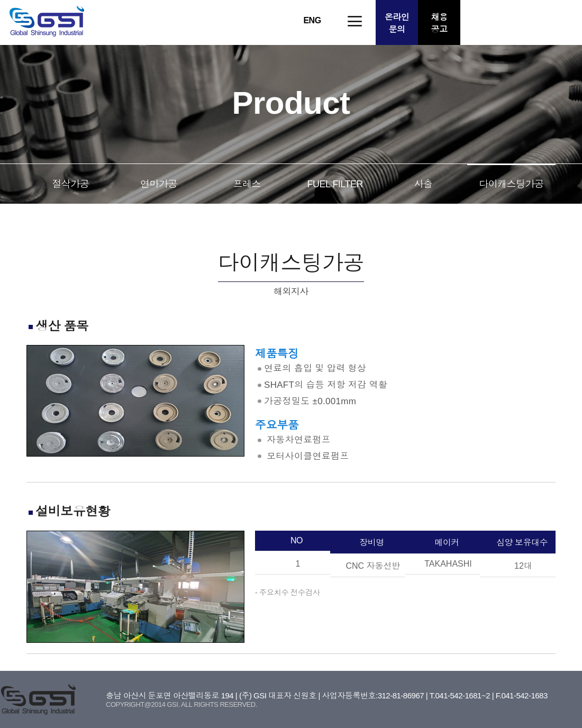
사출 (423, 184)
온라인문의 (397, 23)
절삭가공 (70, 184)
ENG (312, 20)
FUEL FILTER (335, 184)
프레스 (247, 184)
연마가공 (159, 184)
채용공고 (439, 23)
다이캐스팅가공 (511, 184)
